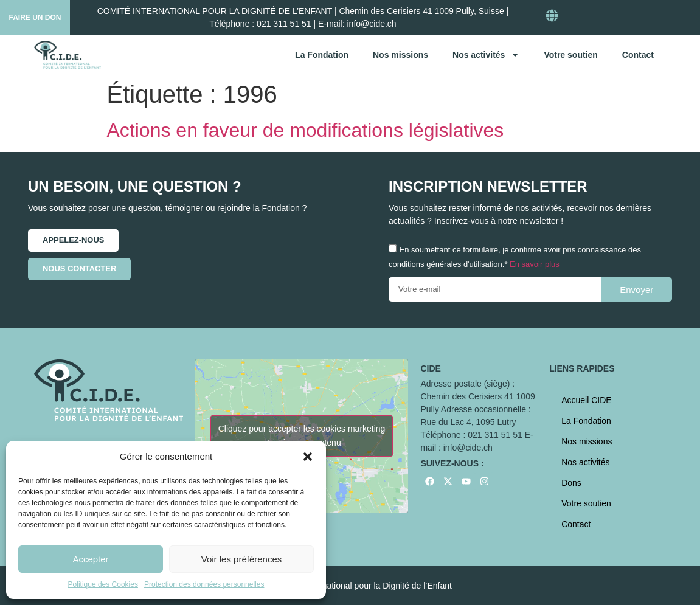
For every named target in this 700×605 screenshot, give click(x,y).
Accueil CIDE (586, 400)
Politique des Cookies (103, 584)
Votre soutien (570, 55)
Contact (638, 55)
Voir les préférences (242, 559)
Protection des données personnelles (204, 584)
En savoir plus (535, 265)
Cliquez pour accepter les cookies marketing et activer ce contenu (302, 436)
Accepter (90, 559)
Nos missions (400, 55)
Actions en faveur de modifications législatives (306, 130)
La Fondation (322, 55)
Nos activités (486, 55)
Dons (571, 483)
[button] (308, 457)
